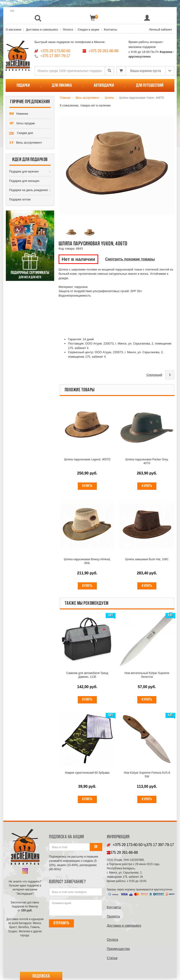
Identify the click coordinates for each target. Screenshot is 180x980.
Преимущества (118, 951)
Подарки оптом (20, 199)
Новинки (19, 114)
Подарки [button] (23, 86)
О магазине (13, 30)
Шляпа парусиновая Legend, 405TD (87, 460)
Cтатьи (112, 960)
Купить (87, 486)
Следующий (154, 375)
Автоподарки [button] (104, 86)
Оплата (68, 30)
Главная (65, 98)
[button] (38, 18)
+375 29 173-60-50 (55, 51)
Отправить (61, 925)
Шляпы (109, 98)
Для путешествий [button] (150, 86)
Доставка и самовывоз (42, 30)
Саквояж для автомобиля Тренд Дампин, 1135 (87, 676)
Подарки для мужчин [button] (24, 171)
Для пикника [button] (62, 86)
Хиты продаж (22, 124)
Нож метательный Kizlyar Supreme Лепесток (147, 676)
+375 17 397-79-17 (55, 56)
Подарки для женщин (24, 181)
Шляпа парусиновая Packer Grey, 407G (147, 462)
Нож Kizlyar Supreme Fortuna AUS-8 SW (147, 776)
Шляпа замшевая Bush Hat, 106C (147, 560)
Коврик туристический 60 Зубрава (87, 774)
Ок (96, 849)
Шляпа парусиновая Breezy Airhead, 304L (87, 562)
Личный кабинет (161, 30)
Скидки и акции (88, 30)
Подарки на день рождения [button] (28, 190)
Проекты (113, 918)
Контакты (111, 30)
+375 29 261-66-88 (103, 51)
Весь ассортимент (26, 143)
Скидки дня (21, 133)
